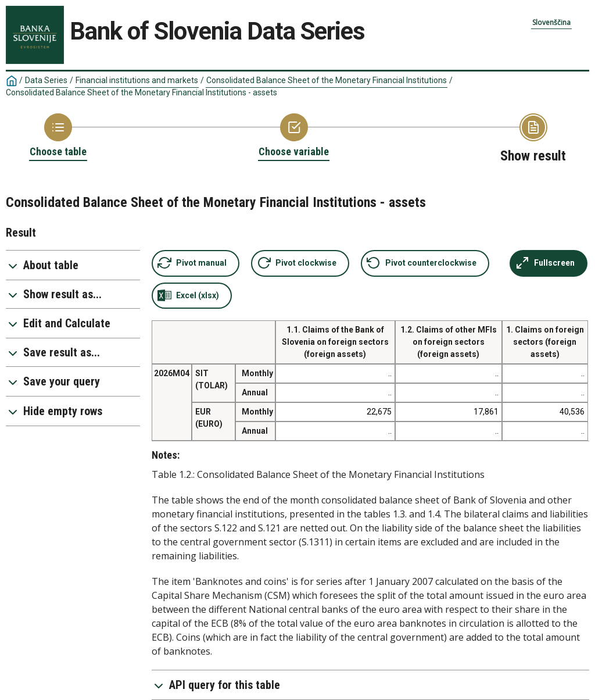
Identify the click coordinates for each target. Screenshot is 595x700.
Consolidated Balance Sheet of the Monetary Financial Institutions (327, 80)
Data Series (46, 80)
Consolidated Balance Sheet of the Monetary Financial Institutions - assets (141, 92)
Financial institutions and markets (137, 80)
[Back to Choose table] (58, 136)
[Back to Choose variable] (294, 136)
